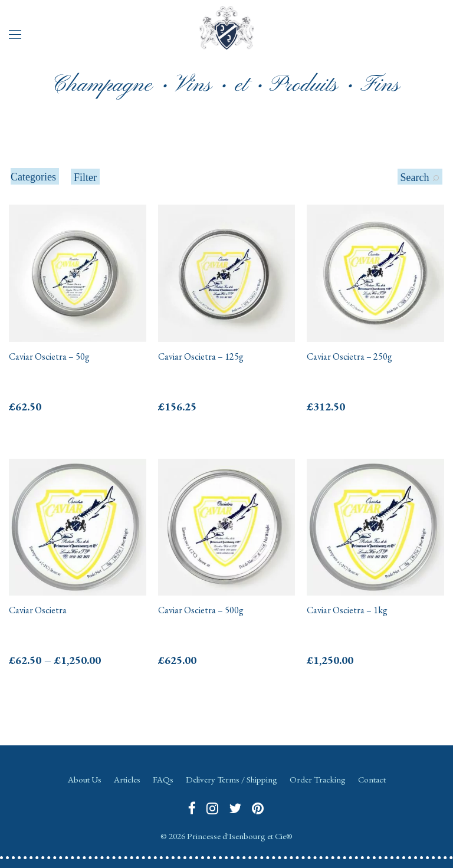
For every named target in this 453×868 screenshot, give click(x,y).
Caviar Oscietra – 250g (349, 356)
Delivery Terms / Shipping (232, 779)
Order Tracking (318, 779)
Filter (85, 177)
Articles (127, 779)
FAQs (163, 779)
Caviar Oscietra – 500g (201, 610)
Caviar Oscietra (38, 610)
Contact (372, 779)
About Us (85, 779)
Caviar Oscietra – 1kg (347, 610)
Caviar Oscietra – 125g (201, 356)
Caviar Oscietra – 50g (49, 356)
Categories (33, 177)
